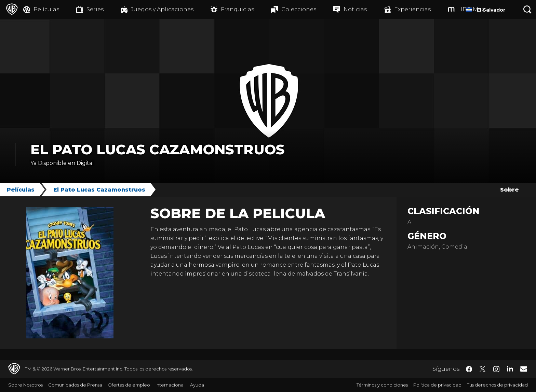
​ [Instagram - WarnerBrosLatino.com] (496, 369)
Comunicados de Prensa (75, 385)
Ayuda (197, 385)
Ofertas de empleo (129, 385)
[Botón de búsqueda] (527, 9)
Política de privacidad (437, 385)
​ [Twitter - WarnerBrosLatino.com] (483, 369)
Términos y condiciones (382, 385)
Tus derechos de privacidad (497, 385)
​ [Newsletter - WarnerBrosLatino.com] (524, 369)
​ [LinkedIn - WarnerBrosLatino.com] (510, 368)
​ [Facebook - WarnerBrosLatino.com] (469, 369)
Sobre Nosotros (25, 385)
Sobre (510, 190)
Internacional (170, 385)
